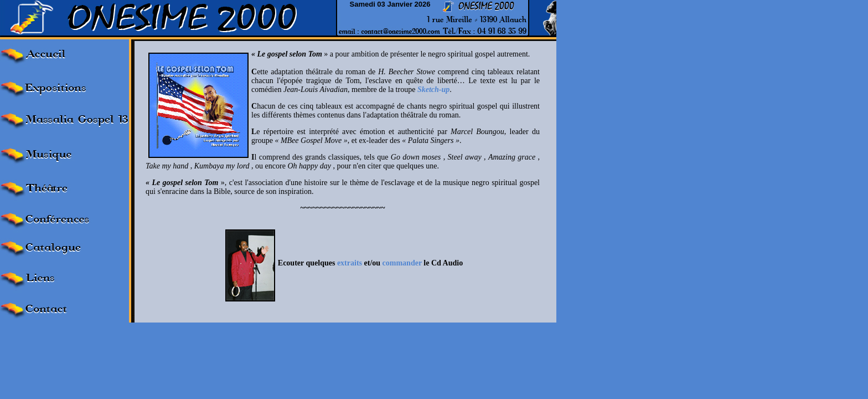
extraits (350, 263)
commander (402, 263)
